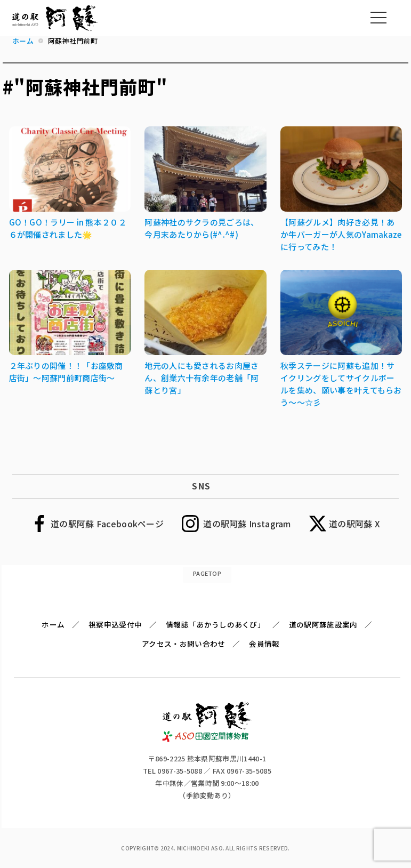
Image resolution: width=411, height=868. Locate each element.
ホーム (53, 624)
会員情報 (264, 644)
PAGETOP (207, 573)
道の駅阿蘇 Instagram (247, 524)
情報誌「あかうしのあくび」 (215, 624)
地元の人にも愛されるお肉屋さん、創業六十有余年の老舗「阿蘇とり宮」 (202, 378)
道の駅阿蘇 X (354, 524)
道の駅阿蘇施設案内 (323, 624)
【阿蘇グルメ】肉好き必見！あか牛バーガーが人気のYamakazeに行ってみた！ (341, 234)
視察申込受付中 (115, 624)
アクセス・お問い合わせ (183, 644)
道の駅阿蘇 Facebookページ (107, 524)
